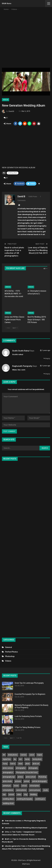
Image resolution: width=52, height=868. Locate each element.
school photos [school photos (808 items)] (8, 790)
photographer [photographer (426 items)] (21, 768)
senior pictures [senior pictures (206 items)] (35, 790)
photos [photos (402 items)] (20, 777)
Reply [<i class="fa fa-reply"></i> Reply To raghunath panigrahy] (47, 374)
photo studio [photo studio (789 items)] (7, 781)
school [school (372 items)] (24, 786)
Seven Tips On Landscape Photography (29, 683)
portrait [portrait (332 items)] (27, 781)
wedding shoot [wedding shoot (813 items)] (8, 803)
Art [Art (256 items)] (4, 755)
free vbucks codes (13, 821)
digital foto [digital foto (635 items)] (7, 759)
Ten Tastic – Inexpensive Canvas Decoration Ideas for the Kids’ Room (22, 833)
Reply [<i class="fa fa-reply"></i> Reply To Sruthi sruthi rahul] (47, 358)
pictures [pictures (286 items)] (18, 781)
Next (15, 328)
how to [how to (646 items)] (13, 764)
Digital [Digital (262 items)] (40, 755)
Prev (8, 328)
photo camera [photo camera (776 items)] (8, 768)
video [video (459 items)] (19, 795)
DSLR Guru (7, 3)
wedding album (13, 173)
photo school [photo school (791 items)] (31, 777)
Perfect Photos (11, 652)
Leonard (9, 828)
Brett (7, 839)
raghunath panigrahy (22, 366)
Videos (6, 100)
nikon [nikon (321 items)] (20, 764)
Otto (7, 832)
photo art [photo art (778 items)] (36, 764)
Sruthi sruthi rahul (21, 351)
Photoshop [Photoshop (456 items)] (42, 777)
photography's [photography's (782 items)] (8, 772)
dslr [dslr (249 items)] (20, 759)
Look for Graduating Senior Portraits (28, 716)
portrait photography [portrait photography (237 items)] (39, 781)
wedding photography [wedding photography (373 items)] (25, 799)
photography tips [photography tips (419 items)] (9, 777)
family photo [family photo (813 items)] (37, 759)
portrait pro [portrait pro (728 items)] (7, 786)
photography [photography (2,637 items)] (33, 768)
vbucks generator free (15, 846)
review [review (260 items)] (16, 786)
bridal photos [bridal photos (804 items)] (13, 755)
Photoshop (10, 656)
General (9, 647)
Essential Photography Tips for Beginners (30, 694)
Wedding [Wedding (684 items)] (33, 795)
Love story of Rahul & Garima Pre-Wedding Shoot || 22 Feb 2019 (38, 250)
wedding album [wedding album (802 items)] (8, 799)
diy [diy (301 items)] (15, 759)
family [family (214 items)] (27, 759)
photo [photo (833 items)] (28, 764)
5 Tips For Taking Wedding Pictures (28, 727)
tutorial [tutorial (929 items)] (11, 795)
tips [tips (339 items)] (4, 795)
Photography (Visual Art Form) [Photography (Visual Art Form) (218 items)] (27, 772)
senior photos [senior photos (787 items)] (21, 790)
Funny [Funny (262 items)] (5, 764)
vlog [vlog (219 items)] (26, 795)
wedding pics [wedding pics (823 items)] (40, 799)
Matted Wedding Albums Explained (31, 828)
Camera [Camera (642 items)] (23, 755)
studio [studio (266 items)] (46, 790)
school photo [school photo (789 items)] (34, 786)
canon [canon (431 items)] (32, 755)
